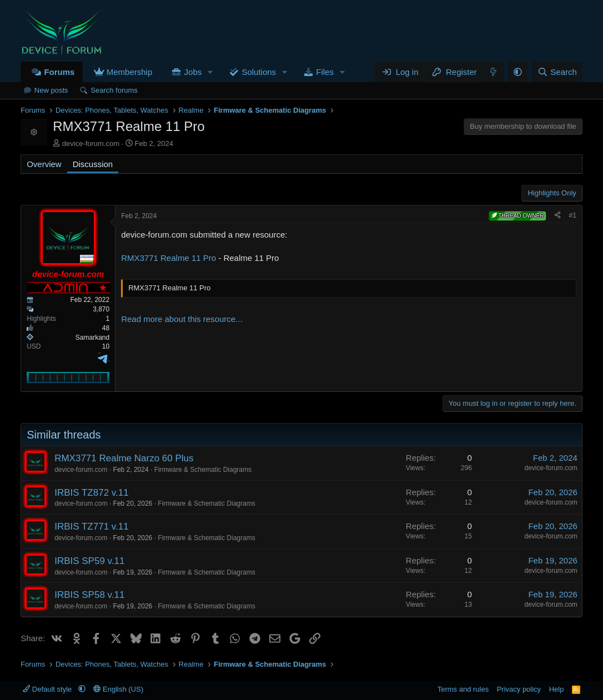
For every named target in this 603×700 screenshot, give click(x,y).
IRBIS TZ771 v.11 (92, 527)
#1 (572, 215)
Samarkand (92, 338)
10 (106, 346)
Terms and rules (463, 689)
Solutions (259, 72)
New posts (51, 90)
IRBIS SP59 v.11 (89, 561)
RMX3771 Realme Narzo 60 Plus (124, 458)
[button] (210, 72)
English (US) (118, 689)
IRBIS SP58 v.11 (89, 595)
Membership (130, 72)
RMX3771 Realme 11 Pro (169, 258)
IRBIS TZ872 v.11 (92, 493)
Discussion (93, 164)
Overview (44, 164)
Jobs (193, 72)
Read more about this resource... (182, 319)
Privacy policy (519, 689)
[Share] (557, 216)
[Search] (557, 72)
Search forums (114, 90)
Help (557, 689)
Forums (59, 72)
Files (325, 72)
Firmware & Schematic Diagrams (203, 470)
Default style (48, 689)
